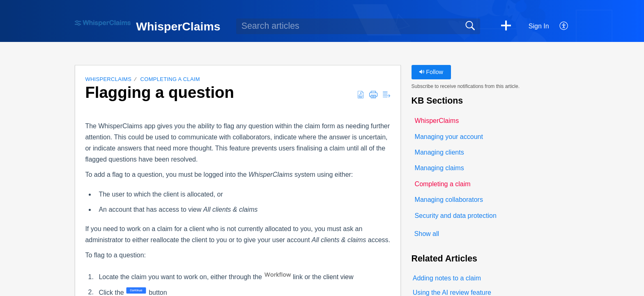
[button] (506, 26)
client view (338, 277)
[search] (358, 26)
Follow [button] (431, 72)
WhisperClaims (108, 79)
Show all (427, 234)
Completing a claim (170, 79)
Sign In (539, 26)
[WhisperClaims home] (103, 23)
